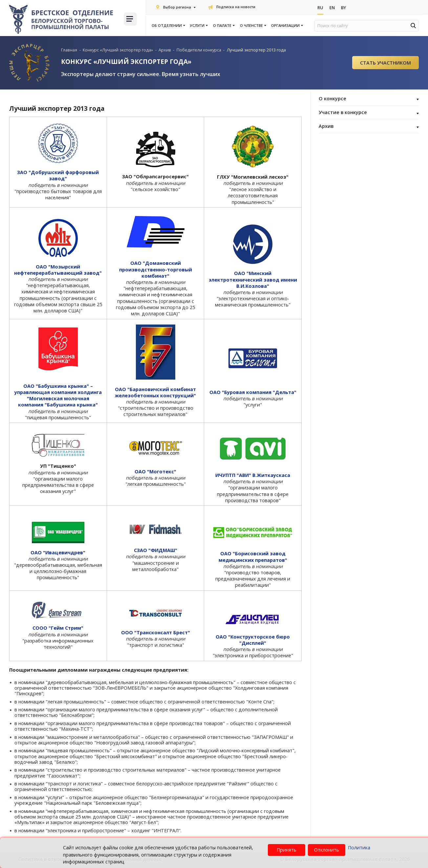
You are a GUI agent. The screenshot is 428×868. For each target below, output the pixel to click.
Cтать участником (385, 63)
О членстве (253, 26)
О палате (224, 26)
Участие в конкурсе (369, 113)
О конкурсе (369, 99)
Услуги (199, 26)
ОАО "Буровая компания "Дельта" (253, 392)
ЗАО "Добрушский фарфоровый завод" (58, 175)
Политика (359, 848)
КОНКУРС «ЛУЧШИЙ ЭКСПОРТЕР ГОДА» (126, 61)
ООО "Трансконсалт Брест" (156, 632)
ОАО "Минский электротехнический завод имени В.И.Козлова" (253, 279)
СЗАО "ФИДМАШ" (156, 550)
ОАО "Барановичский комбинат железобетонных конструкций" (155, 392)
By (344, 8)
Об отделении (168, 26)
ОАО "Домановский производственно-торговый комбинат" (156, 269)
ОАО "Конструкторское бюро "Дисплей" (253, 640)
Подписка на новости (232, 7)
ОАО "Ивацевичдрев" (58, 552)
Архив (369, 127)
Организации (287, 26)
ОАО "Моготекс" (155, 472)
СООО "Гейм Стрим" (58, 628)
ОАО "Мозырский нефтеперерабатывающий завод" (58, 270)
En (332, 8)
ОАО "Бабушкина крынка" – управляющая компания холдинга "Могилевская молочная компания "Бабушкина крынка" (58, 395)
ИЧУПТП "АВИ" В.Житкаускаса (253, 475)
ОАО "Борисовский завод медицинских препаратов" (253, 557)
